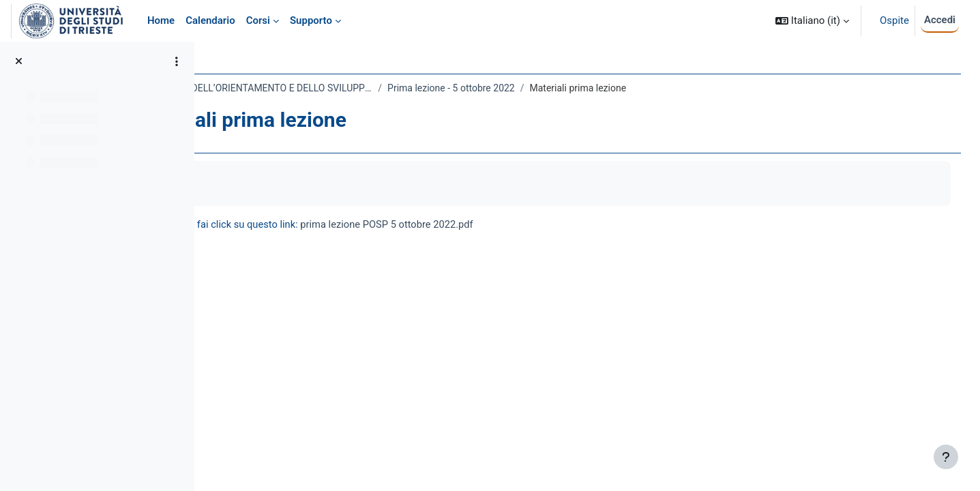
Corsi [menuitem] (258, 20)
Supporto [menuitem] (311, 20)
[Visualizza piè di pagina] (946, 457)
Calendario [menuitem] (210, 20)
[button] (812, 21)
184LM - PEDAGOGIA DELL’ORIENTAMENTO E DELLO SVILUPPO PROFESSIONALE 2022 (357, 88)
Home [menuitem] (161, 20)
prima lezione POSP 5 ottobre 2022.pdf (515, 224)
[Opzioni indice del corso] (177, 61)
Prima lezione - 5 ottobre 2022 (573, 88)
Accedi (940, 20)
